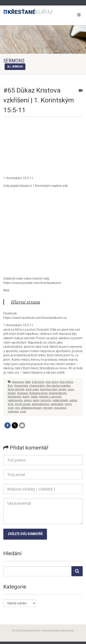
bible (28, 382)
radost (73, 400)
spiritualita (57, 404)
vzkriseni (13, 412)
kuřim (26, 397)
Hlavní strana (25, 302)
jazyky (62, 389)
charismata (21, 386)
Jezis (71, 389)
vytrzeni (48, 408)
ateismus (18, 382)
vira (17, 408)
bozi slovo (52, 382)
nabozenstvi (15, 400)
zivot (23, 412)
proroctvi (46, 400)
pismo (28, 400)
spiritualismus (40, 404)
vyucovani (60, 408)
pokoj (36, 400)
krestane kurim (38, 393)
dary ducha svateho (58, 386)
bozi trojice (66, 382)
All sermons (15, 67)
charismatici (37, 386)
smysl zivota (23, 404)
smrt (11, 404)
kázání (12, 393)
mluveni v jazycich (50, 397)
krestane (23, 393)
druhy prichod (16, 389)
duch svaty (32, 389)
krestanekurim (58, 393)
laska (34, 397)
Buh (10, 386)
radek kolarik (60, 400)
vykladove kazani (31, 408)
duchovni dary (49, 389)
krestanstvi (15, 397)
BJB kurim (38, 382)
